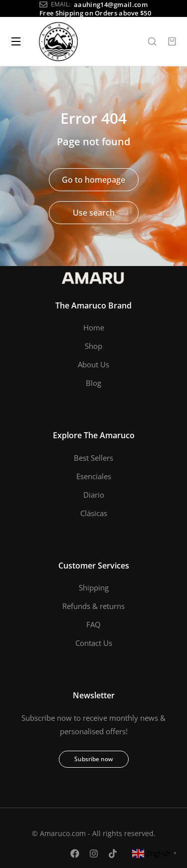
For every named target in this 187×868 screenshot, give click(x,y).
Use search (94, 213)
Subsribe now (94, 759)
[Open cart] (172, 41)
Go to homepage (93, 180)
